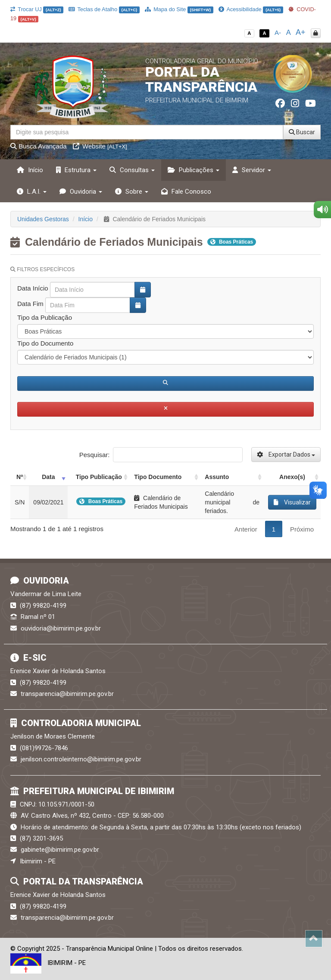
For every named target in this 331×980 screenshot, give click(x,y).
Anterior (246, 529)
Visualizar (292, 502)
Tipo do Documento (45, 343)
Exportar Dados (286, 454)
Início (30, 170)
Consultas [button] (132, 170)
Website (100, 146)
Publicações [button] (194, 170)
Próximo (302, 529)
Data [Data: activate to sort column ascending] (48, 477)
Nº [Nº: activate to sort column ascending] (20, 477)
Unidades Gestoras (43, 219)
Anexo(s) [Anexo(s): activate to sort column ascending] (292, 477)
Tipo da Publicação (45, 317)
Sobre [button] (132, 192)
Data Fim (30, 304)
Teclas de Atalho (104, 9)
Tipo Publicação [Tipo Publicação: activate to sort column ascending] (99, 477)
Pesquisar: (161, 455)
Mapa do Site (179, 9)
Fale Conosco (186, 192)
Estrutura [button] (76, 170)
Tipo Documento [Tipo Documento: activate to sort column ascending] (158, 477)
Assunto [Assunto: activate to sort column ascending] (217, 477)
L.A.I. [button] (32, 192)
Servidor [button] (252, 170)
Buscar (302, 132)
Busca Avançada (39, 146)
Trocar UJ (37, 9)
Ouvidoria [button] (81, 192)
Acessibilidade (251, 9)
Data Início (33, 288)
